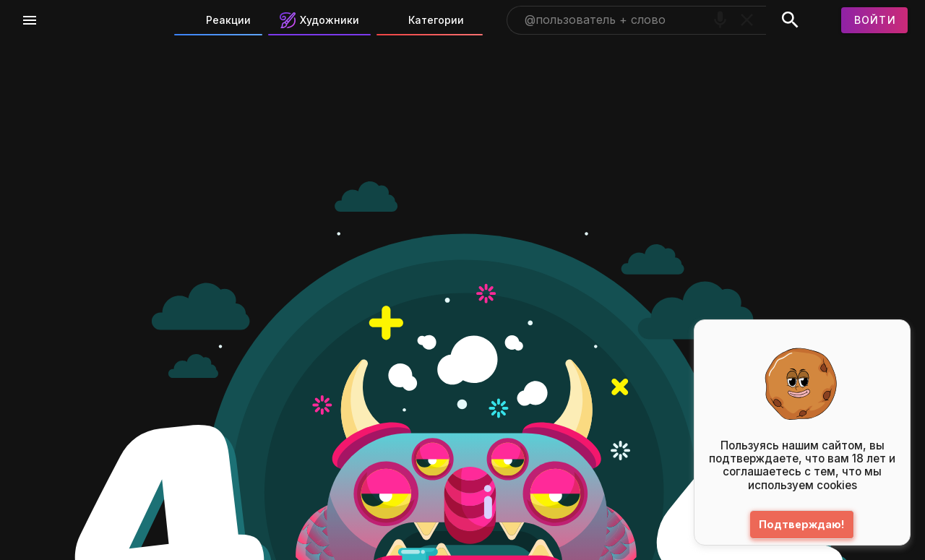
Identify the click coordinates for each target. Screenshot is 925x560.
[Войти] (874, 20)
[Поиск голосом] (720, 20)
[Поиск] (790, 20)
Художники (319, 20)
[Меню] (30, 20)
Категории (426, 20)
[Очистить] (747, 20)
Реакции (218, 20)
